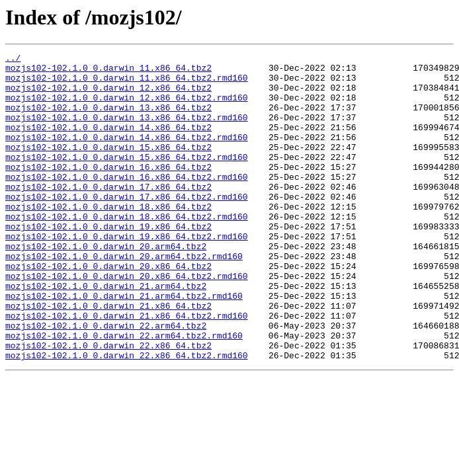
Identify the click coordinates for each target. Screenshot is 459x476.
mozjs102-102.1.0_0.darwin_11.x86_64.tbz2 (108, 71)
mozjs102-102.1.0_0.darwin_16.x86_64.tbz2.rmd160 (127, 202)
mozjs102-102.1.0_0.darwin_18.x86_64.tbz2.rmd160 (127, 250)
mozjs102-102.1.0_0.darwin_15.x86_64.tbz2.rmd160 (127, 178)
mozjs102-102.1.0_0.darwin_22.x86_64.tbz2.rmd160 (127, 416)
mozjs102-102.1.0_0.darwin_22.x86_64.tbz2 (108, 405)
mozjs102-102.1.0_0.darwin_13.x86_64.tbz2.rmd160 (127, 131)
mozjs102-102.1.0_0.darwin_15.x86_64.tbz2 (108, 167)
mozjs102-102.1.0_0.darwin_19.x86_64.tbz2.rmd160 (127, 274)
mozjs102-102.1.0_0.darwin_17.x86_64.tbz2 (108, 214)
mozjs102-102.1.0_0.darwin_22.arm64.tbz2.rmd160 (124, 393)
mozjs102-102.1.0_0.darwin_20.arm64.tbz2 (106, 286)
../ (13, 59)
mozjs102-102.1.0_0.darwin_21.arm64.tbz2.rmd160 (124, 345)
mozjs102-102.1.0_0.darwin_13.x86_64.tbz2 (108, 119)
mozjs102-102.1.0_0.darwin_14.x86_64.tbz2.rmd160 (127, 155)
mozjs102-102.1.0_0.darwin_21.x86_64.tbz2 (108, 357)
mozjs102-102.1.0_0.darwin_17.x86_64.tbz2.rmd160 (127, 226)
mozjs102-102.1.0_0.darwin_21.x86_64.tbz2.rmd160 (127, 369)
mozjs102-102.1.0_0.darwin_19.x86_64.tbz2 (108, 262)
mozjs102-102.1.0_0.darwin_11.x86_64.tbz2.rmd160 (127, 83)
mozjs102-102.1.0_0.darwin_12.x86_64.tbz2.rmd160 (127, 107)
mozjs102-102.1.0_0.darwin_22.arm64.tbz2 (106, 381)
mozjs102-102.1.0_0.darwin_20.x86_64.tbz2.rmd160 (127, 321)
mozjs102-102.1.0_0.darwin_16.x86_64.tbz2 (108, 190)
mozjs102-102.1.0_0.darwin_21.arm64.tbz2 (106, 333)
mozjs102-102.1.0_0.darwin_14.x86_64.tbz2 (108, 143)
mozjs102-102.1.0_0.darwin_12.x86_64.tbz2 (108, 95)
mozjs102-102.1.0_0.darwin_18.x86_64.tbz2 (108, 238)
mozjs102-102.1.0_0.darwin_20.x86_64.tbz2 (108, 309)
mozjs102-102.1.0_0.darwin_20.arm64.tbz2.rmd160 (124, 297)
